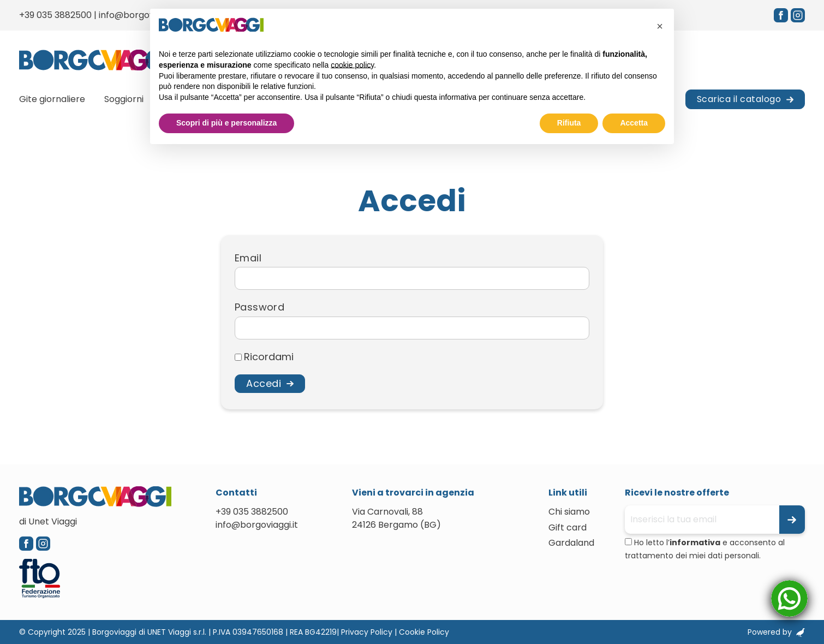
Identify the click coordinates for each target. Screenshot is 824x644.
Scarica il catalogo (739, 99)
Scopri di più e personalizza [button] (226, 123)
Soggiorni (124, 99)
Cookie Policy (424, 632)
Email (248, 258)
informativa (695, 542)
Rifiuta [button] (569, 123)
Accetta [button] (634, 123)
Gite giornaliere (52, 99)
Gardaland (571, 543)
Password (259, 307)
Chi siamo (569, 512)
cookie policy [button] (352, 65)
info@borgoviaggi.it (140, 15)
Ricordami (269, 357)
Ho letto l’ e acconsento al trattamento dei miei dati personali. (705, 549)
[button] (660, 26)
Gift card (568, 527)
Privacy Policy (367, 632)
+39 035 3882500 (55, 15)
